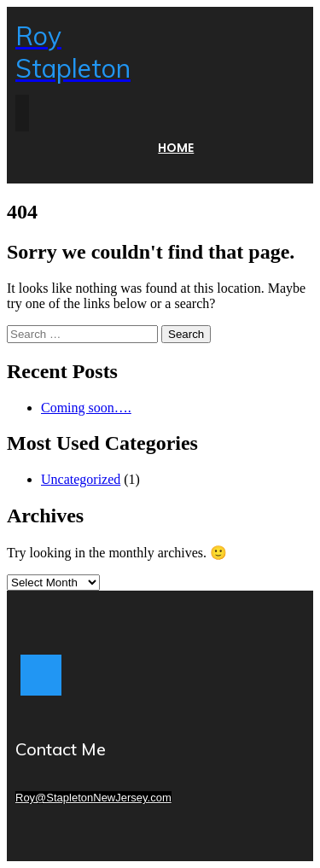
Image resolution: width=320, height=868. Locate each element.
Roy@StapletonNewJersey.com (93, 798)
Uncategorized (81, 479)
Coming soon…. (86, 408)
